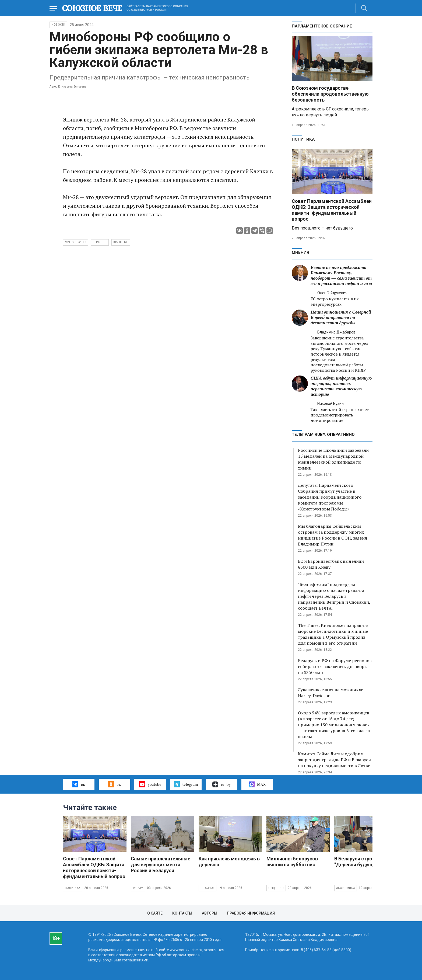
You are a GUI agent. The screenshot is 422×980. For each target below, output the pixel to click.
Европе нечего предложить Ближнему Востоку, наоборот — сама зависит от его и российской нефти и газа (341, 275)
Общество (276, 888)
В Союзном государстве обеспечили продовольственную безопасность (330, 94)
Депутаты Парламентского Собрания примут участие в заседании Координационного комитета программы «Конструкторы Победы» (330, 497)
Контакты (182, 913)
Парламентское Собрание (322, 26)
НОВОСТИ (58, 25)
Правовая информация (251, 913)
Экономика (346, 888)
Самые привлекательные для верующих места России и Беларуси (161, 865)
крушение (121, 242)
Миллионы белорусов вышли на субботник (292, 862)
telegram (186, 784)
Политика (303, 139)
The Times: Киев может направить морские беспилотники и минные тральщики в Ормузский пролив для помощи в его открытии (333, 634)
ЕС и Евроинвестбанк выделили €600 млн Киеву (331, 564)
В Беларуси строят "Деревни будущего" (358, 862)
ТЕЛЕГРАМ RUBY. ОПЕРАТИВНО (323, 435)
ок (114, 784)
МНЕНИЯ (300, 252)
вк (79, 784)
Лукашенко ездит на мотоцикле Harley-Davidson (330, 693)
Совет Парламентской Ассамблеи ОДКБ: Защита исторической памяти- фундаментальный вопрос (332, 210)
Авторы (210, 913)
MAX (257, 784)
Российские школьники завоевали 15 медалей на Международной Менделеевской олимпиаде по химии (333, 459)
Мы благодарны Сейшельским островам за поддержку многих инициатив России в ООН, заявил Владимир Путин (333, 535)
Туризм (138, 888)
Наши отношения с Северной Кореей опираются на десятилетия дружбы (341, 317)
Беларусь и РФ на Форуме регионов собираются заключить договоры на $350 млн (335, 666)
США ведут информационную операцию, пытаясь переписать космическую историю (341, 386)
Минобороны (75, 242)
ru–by (221, 784)
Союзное (208, 888)
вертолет (100, 242)
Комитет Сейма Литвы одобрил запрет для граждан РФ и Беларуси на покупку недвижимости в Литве (334, 760)
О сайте (155, 913)
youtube (150, 784)
